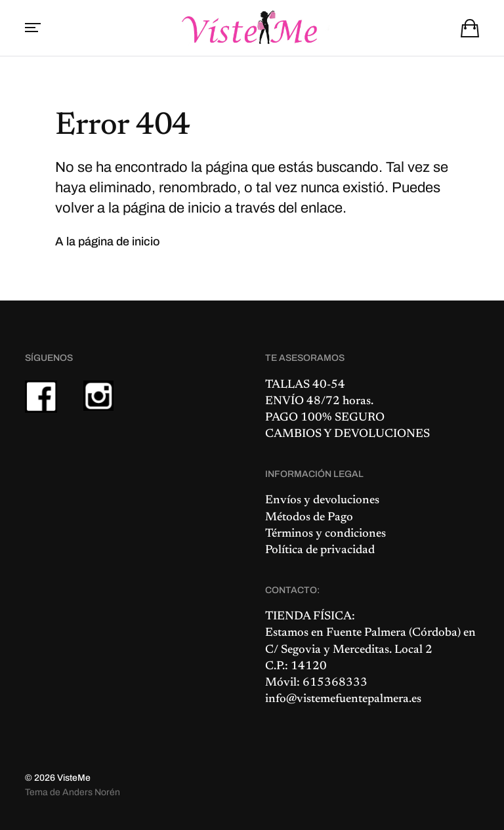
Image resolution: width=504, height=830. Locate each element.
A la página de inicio (108, 241)
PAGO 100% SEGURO (325, 418)
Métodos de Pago (309, 518)
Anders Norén (91, 792)
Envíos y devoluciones (322, 501)
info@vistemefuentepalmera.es (343, 699)
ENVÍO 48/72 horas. (319, 402)
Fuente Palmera (366, 633)
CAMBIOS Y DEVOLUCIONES (347, 434)
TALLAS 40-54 (305, 385)
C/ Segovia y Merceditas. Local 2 (349, 650)
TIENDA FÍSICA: (310, 617)
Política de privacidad (320, 550)
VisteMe (74, 778)
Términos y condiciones (325, 534)
